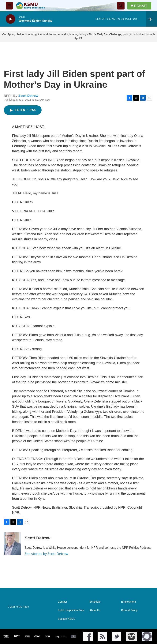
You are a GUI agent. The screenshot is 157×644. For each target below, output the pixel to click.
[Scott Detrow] (12, 544)
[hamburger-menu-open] (9, 6)
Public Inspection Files (71, 610)
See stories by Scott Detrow (47, 554)
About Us (95, 610)
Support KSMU (67, 619)
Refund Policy (129, 610)
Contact (62, 602)
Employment (129, 602)
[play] (10, 19)
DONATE (141, 6)
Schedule (95, 602)
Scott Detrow (28, 96)
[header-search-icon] (121, 6)
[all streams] (151, 19)
